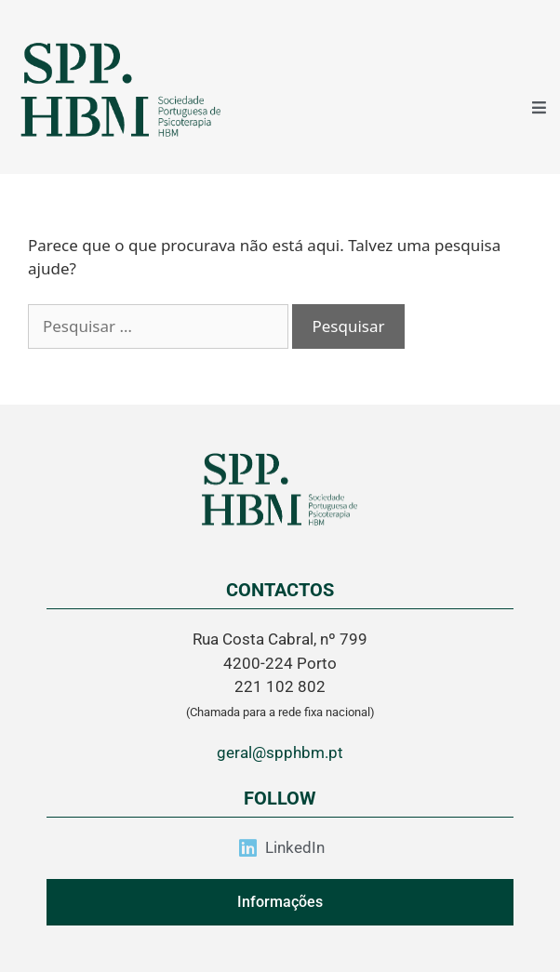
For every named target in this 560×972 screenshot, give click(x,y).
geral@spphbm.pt (280, 752)
